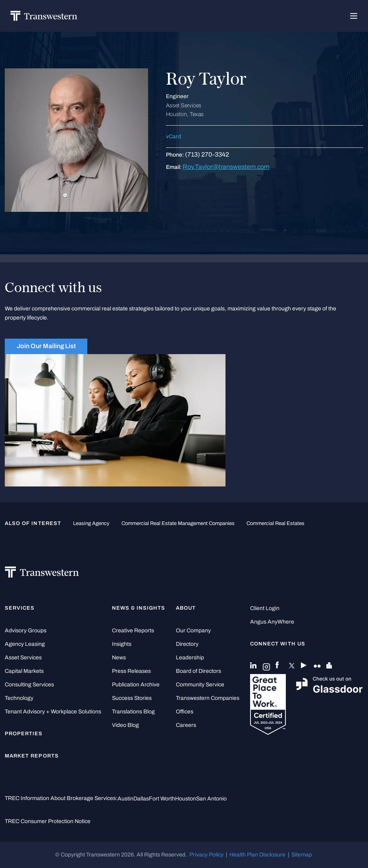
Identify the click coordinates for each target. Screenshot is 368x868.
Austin (125, 799)
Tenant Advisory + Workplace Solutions (53, 712)
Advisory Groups (26, 631)
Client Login (265, 608)
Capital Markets (24, 671)
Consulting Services (29, 685)
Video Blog (125, 725)
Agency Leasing (25, 644)
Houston (186, 799)
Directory (187, 644)
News (119, 658)
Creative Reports (133, 631)
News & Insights (139, 608)
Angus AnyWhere (272, 622)
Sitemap (302, 855)
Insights (122, 644)
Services (20, 608)
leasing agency (91, 523)
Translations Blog (133, 712)
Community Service (200, 685)
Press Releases (131, 671)
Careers (186, 725)
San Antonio (211, 799)
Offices (185, 712)
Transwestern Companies (208, 698)
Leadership (190, 658)
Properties (24, 734)
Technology (19, 698)
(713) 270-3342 (207, 154)
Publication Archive (136, 685)
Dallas (141, 799)
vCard (173, 137)
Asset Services (23, 658)
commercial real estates (276, 523)
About (186, 608)
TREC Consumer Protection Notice (48, 821)
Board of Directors (198, 671)
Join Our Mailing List (46, 346)
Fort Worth (162, 799)
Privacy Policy (206, 855)
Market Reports (32, 756)
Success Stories (132, 698)
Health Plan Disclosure (257, 855)
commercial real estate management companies (178, 523)
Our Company (193, 631)
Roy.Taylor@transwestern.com (226, 167)
